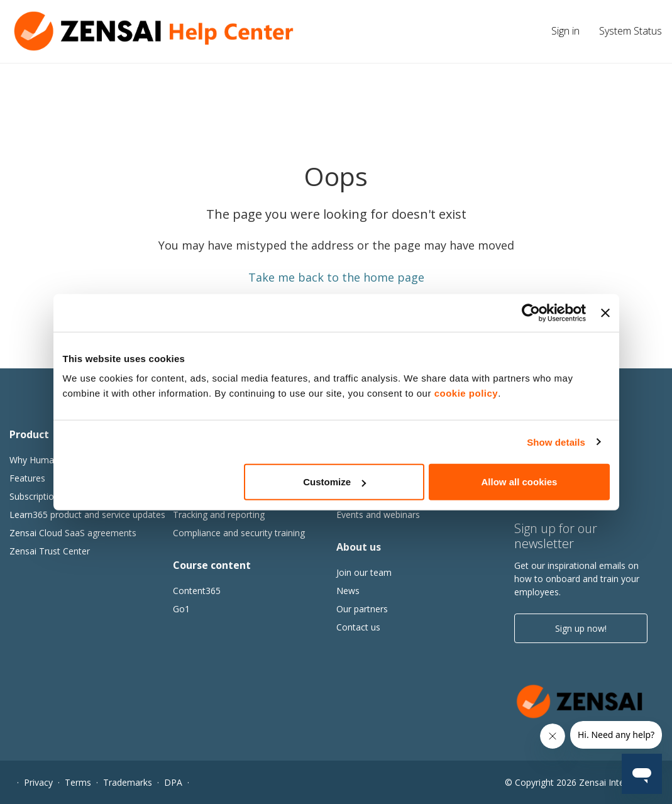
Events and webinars (378, 515)
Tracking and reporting (219, 515)
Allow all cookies (520, 482)
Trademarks (128, 782)
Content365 (197, 591)
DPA (173, 782)
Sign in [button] (565, 31)
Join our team (364, 572)
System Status (631, 31)
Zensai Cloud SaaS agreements (73, 533)
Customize (334, 482)
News (348, 591)
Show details (556, 442)
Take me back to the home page (336, 277)
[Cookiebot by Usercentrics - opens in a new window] (531, 312)
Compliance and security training (239, 533)
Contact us (358, 627)
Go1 (181, 609)
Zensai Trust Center (50, 551)
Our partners (362, 609)
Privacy (38, 782)
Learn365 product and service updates (87, 515)
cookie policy (466, 393)
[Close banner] (605, 312)
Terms (78, 782)
